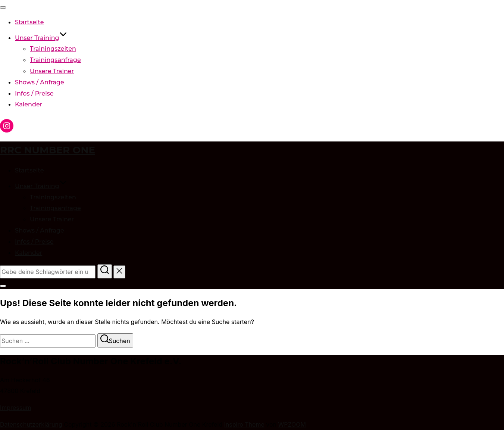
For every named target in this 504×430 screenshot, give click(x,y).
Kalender (29, 104)
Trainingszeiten (53, 49)
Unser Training (41, 38)
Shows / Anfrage (40, 82)
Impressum (16, 408)
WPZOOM (292, 424)
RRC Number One (48, 150)
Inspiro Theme (244, 424)
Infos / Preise (34, 94)
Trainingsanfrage (55, 60)
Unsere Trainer (52, 71)
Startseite (29, 22)
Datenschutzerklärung (31, 424)
